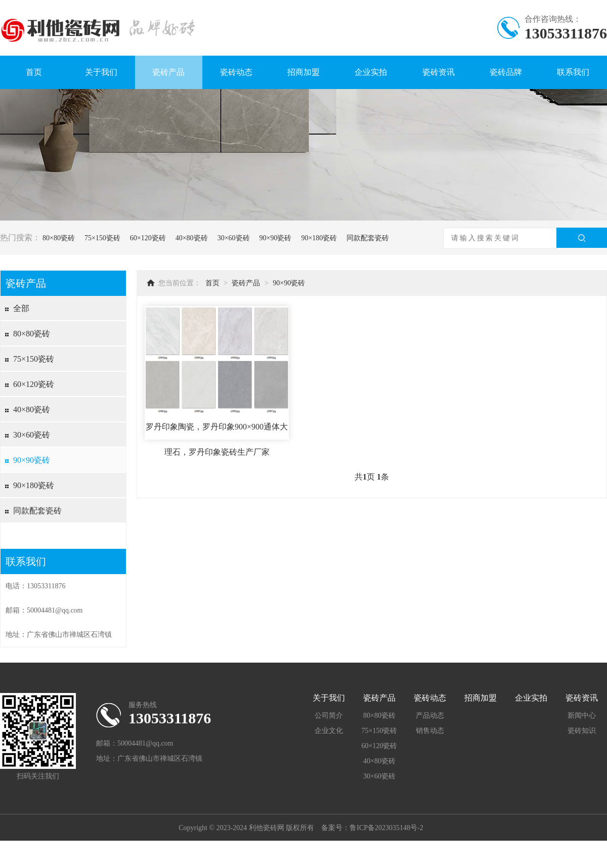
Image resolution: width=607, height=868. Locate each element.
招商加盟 (303, 72)
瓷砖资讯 (439, 72)
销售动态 (430, 731)
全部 (21, 308)
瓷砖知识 (582, 731)
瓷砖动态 (236, 72)
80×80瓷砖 (59, 238)
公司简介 (329, 715)
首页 (34, 72)
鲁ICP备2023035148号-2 (386, 828)
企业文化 (329, 731)
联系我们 (573, 72)
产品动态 (430, 715)
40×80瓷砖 (192, 238)
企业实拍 (371, 72)
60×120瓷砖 (148, 238)
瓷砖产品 (168, 72)
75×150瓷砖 (102, 238)
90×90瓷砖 (276, 238)
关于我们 (101, 72)
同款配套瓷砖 (368, 238)
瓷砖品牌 (506, 72)
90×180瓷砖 (319, 238)
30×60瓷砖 (234, 238)
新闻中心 (582, 715)
